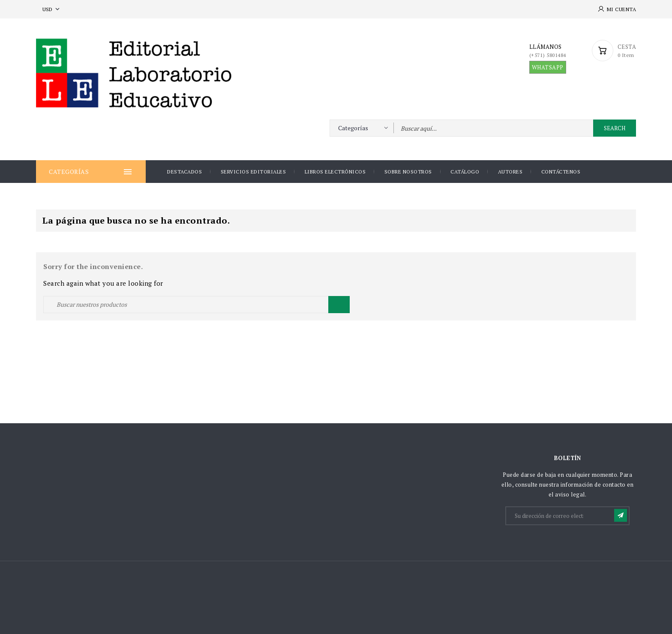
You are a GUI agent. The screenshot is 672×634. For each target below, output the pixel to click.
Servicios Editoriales (253, 172)
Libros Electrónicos (335, 172)
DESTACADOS (184, 172)
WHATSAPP (548, 67)
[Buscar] (196, 305)
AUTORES (510, 172)
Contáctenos (561, 172)
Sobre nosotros (408, 172)
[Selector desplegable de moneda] (52, 9)
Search (615, 128)
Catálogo (465, 172)
